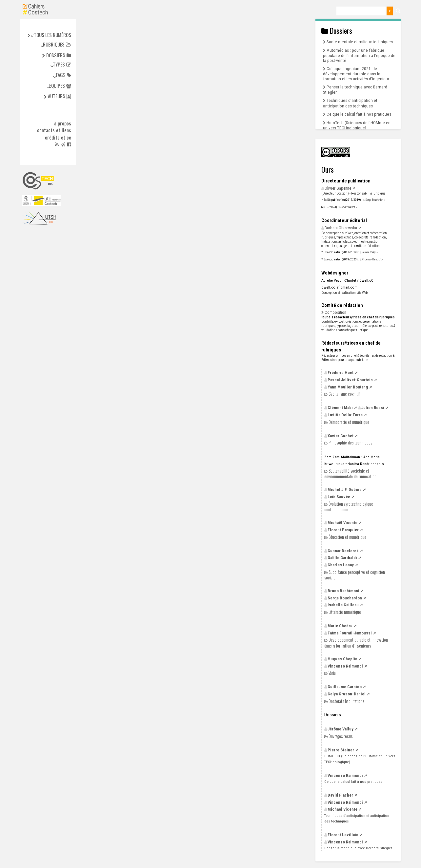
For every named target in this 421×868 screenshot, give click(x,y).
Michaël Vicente (342, 523)
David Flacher (340, 795)
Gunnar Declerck (343, 551)
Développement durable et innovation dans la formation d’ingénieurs (356, 642)
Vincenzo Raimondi (371, 259)
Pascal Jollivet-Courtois (350, 380)
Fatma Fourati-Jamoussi (350, 633)
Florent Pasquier (343, 530)
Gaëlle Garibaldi (342, 558)
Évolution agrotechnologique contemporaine (349, 507)
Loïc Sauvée (339, 497)
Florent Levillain (343, 835)
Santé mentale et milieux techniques (360, 42)
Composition (335, 312)
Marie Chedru (340, 626)
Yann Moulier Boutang (348, 387)
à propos (63, 123)
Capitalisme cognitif (344, 394)
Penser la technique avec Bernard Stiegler (358, 848)
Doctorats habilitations (346, 701)
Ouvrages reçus (341, 736)
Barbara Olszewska (341, 228)
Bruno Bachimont (343, 591)
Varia (332, 673)
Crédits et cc (58, 138)
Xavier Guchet (348, 207)
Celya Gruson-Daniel (347, 694)
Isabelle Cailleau (343, 605)
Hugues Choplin (342, 659)
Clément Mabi (340, 408)
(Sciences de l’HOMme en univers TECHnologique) (360, 759)
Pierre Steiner (341, 750)
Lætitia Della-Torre (345, 415)
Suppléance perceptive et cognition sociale (355, 575)
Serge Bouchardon (374, 200)
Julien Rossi (373, 408)
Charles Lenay (341, 565)
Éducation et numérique (347, 537)
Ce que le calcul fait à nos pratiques (359, 114)
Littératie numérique (345, 612)
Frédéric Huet (341, 373)
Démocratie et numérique (349, 422)
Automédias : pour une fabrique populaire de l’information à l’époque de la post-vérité (359, 55)
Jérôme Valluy (369, 252)
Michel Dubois (345, 490)
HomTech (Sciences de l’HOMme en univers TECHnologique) (357, 125)
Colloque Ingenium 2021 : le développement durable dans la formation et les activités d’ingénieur (356, 74)
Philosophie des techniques (350, 443)
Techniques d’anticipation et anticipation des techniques (350, 103)
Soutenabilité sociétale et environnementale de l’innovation (350, 473)
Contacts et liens (54, 130)
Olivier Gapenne (338, 188)
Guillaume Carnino (345, 687)
